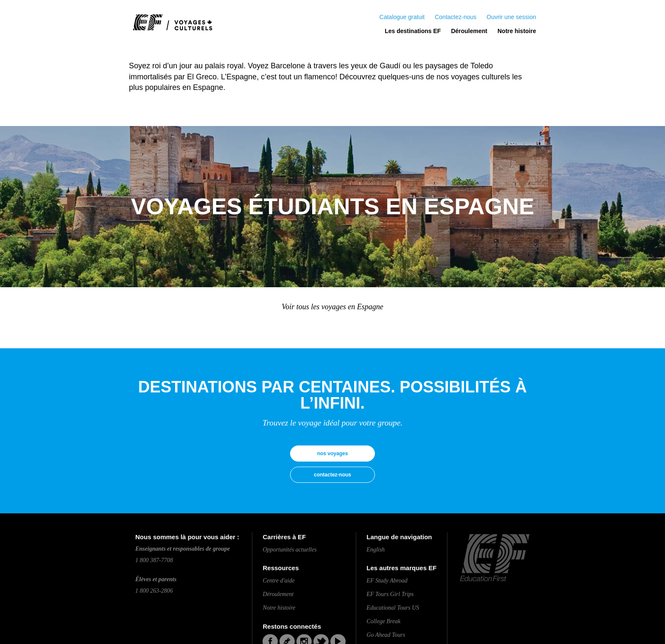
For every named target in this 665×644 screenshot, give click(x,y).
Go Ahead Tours (386, 635)
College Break (383, 621)
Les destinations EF (413, 31)
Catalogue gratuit (402, 17)
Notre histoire (517, 31)
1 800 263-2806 (154, 591)
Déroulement (469, 31)
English (376, 550)
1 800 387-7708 (154, 560)
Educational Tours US (393, 608)
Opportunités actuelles (289, 550)
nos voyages (333, 454)
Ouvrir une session (511, 17)
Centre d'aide (278, 581)
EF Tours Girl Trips (390, 594)
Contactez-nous (455, 17)
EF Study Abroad (387, 581)
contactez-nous (332, 475)
